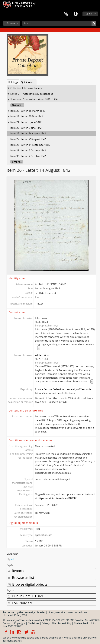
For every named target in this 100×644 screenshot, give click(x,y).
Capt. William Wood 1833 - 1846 (40, 99)
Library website (56, 612)
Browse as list (21, 577)
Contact (7, 623)
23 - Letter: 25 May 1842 (30, 116)
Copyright (20, 623)
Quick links (76, 14)
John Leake (41, 318)
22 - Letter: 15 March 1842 (31, 111)
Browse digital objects (27, 584)
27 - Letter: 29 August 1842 (31, 139)
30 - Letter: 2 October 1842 (31, 156)
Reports (16, 571)
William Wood (43, 355)
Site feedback (81, 623)
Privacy (46, 623)
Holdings (13, 82)
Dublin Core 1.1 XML (26, 596)
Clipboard (66, 14)
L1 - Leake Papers (32, 88)
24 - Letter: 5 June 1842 (29, 122)
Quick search (28, 82)
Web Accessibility (62, 623)
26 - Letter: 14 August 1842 (31, 133)
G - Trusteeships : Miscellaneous (35, 94)
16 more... (17, 105)
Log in (89, 14)
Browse (11, 23)
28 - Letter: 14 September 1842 (33, 145)
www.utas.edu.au (77, 612)
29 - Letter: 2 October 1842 (31, 150)
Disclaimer (33, 623)
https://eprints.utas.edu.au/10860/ (57, 498)
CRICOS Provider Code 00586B (83, 620)
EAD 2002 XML (21, 603)
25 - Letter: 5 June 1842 (29, 128)
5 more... (17, 162)
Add (13, 559)
